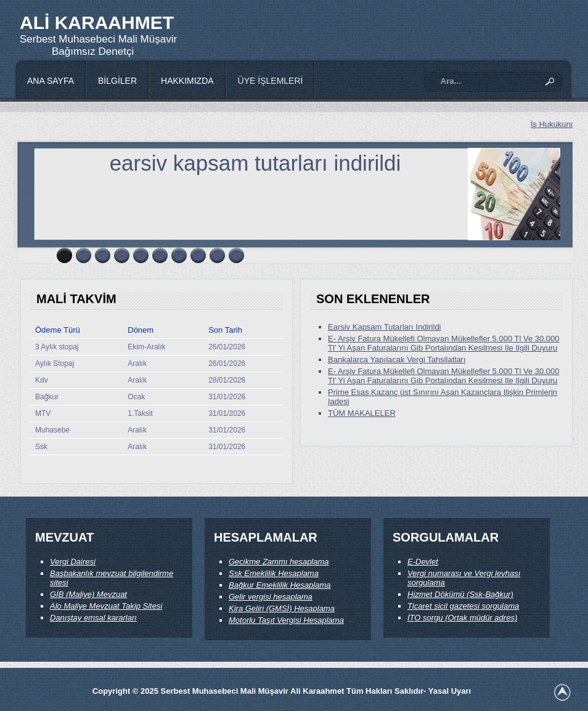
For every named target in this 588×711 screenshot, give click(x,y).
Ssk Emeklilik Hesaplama (274, 573)
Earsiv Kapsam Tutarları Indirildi (385, 327)
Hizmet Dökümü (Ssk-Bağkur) (460, 594)
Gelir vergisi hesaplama (271, 597)
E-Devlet (423, 562)
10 (236, 255)
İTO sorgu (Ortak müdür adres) (462, 618)
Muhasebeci (88, 39)
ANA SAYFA (51, 81)
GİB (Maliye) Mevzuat (88, 594)
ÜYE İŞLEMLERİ (271, 81)
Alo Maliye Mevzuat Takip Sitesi (106, 606)
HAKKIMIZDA (187, 81)
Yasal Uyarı (450, 691)
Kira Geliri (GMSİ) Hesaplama (282, 608)
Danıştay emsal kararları (93, 618)
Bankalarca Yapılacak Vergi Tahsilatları (397, 360)
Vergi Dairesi (73, 562)
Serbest (39, 39)
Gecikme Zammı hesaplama (279, 562)
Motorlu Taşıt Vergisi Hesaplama (286, 620)
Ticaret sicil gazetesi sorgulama (463, 606)
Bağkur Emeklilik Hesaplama (280, 585)
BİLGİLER (117, 81)
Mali (129, 39)
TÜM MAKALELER (362, 413)
